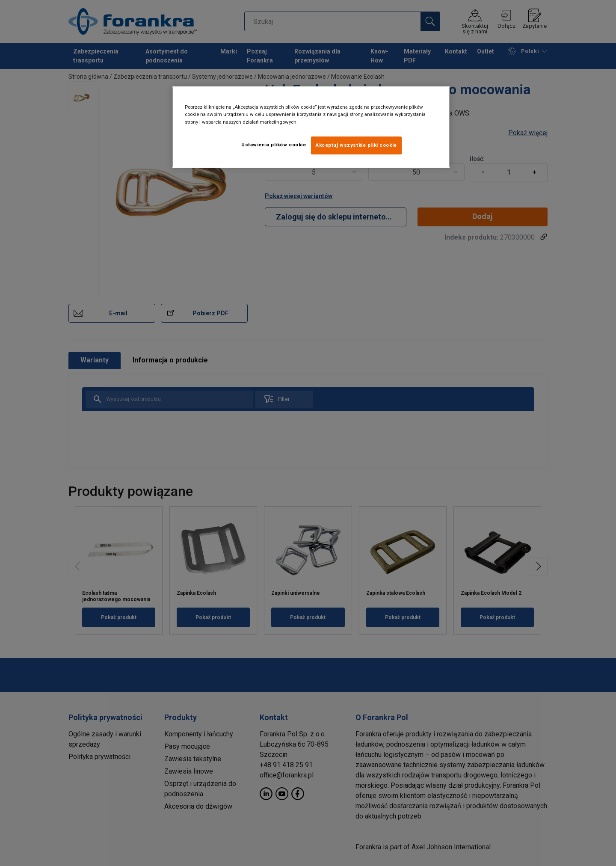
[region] (311, 127)
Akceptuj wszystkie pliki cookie (356, 145)
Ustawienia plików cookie (274, 145)
